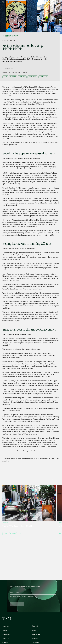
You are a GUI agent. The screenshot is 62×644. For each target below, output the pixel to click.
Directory (35, 639)
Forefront (35, 626)
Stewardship (7, 634)
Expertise (6, 626)
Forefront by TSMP (10, 36)
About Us (6, 639)
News (34, 630)
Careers (5, 643)
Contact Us (35, 643)
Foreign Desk (36, 634)
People (5, 630)
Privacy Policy (34, 597)
